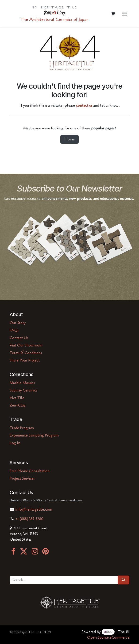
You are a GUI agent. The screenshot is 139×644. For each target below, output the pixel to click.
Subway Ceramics (23, 390)
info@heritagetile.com (33, 509)
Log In (15, 443)
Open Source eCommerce (108, 637)
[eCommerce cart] (113, 14)
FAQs (14, 330)
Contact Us (19, 338)
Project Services (22, 478)
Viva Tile (17, 398)
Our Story (18, 323)
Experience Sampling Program (34, 435)
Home (69, 139)
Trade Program (22, 428)
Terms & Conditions (26, 353)
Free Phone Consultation (30, 471)
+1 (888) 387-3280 (29, 519)
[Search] (124, 580)
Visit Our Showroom (26, 345)
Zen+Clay (18, 405)
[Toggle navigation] (125, 13)
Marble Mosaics (22, 383)
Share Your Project (25, 360)
